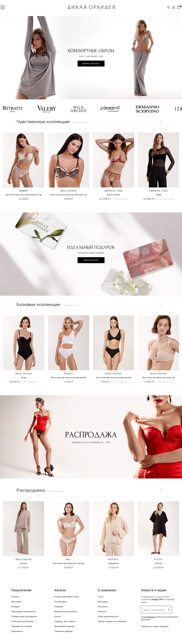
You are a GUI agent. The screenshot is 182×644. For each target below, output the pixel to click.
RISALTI (69, 374)
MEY (68, 559)
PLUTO (158, 559)
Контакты (103, 607)
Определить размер (22, 626)
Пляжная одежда (64, 631)
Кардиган (114, 563)
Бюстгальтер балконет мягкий (69, 563)
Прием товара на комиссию (112, 621)
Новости (102, 611)
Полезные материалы (22, 621)
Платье (158, 563)
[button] (5, 58)
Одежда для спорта (65, 621)
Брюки (24, 563)
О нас (101, 597)
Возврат (16, 607)
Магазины (103, 602)
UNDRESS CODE (113, 191)
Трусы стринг (114, 195)
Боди (158, 195)
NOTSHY (113, 559)
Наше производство (108, 616)
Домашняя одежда (64, 626)
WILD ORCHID (69, 191)
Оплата (15, 597)
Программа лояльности (24, 611)
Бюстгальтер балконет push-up (158, 377)
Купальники (61, 602)
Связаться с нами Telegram (155, 626)
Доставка (16, 602)
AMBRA (24, 191)
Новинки (59, 607)
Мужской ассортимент (66, 611)
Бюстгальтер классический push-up (24, 195)
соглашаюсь (149, 617)
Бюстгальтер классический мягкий (69, 377)
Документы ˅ (18, 631)
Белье (58, 616)
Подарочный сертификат (24, 616)
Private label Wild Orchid (67, 597)
